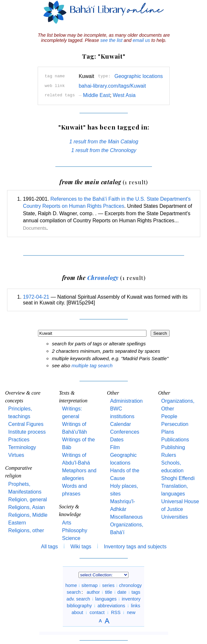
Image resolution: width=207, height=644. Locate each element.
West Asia (124, 95)
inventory (131, 599)
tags (136, 592)
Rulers (169, 455)
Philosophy (75, 530)
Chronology (103, 278)
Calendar (121, 424)
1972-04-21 (36, 297)
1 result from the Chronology (104, 150)
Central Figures (26, 424)
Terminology (22, 447)
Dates (117, 440)
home (71, 585)
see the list (111, 40)
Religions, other (26, 530)
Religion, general (28, 500)
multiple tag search (92, 365)
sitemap (89, 585)
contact (97, 612)
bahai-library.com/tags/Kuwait (112, 86)
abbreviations (111, 606)
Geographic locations (138, 76)
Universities (175, 517)
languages (106, 599)
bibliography (79, 606)
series (108, 585)
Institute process (27, 432)
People (169, 416)
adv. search (78, 599)
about (77, 612)
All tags (49, 547)
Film (115, 447)
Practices (19, 440)
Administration (126, 401)
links (136, 606)
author (93, 592)
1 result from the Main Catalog (104, 142)
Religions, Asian (27, 507)
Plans (168, 432)
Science (71, 538)
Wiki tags (81, 547)
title (108, 592)
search (74, 592)
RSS (116, 612)
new (131, 612)
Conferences (125, 432)
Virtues (16, 455)
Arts (67, 523)
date (122, 592)
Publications (175, 440)
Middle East (94, 95)
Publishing (173, 447)
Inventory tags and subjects (135, 547)
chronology (130, 585)
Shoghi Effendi (178, 478)
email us (141, 40)
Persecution (175, 424)
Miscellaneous (126, 517)
